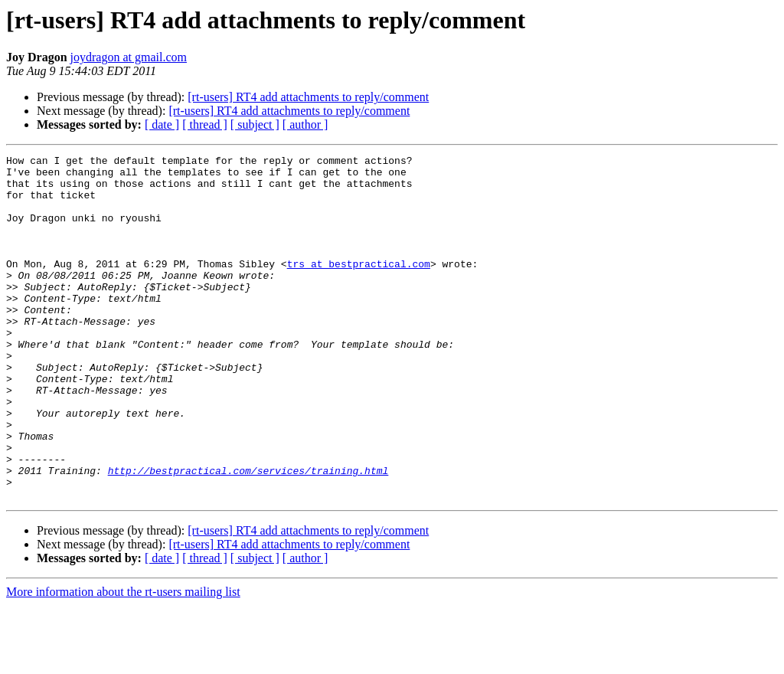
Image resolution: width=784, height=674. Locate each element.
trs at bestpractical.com (359, 286)
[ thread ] (205, 124)
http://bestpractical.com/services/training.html (248, 535)
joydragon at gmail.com (129, 57)
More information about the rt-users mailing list (123, 661)
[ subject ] (255, 124)
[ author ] (305, 124)
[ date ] (162, 124)
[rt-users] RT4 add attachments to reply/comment (308, 97)
